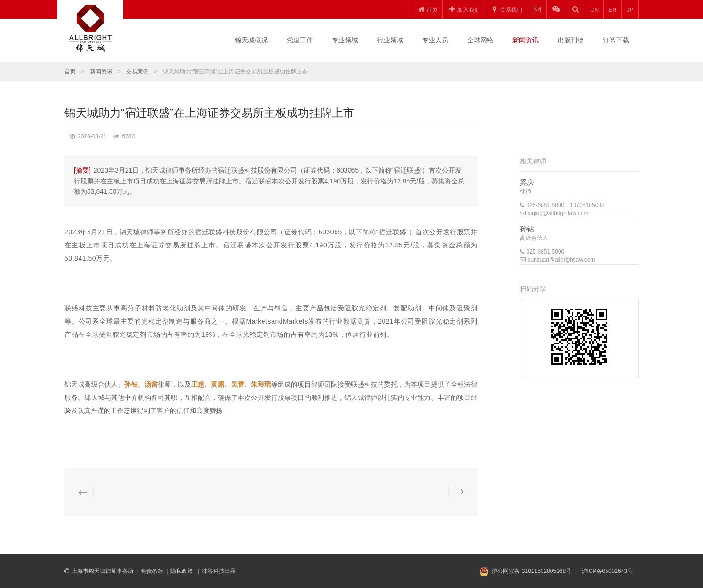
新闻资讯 (526, 40)
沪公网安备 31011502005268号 (531, 571)
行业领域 (390, 40)
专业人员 (435, 40)
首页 (70, 72)
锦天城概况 (251, 40)
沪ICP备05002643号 (607, 571)
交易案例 (137, 72)
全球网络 (480, 40)
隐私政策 (182, 571)
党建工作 (300, 40)
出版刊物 (571, 40)
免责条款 (152, 571)
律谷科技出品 (219, 571)
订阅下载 (616, 40)
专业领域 (345, 40)
